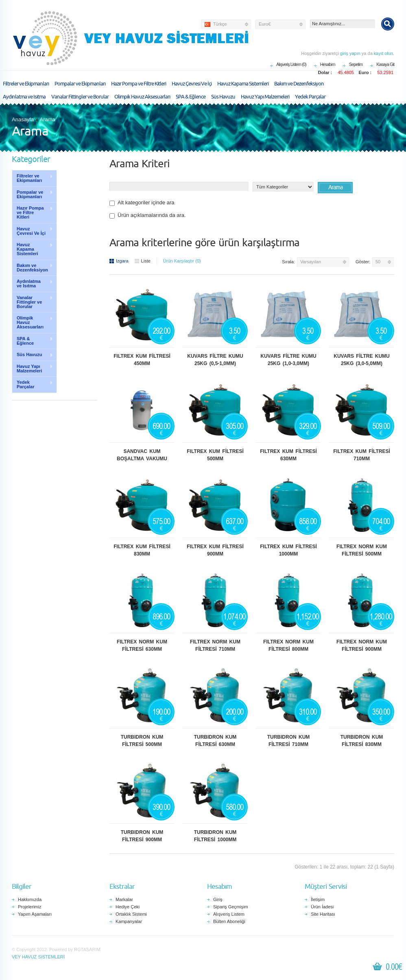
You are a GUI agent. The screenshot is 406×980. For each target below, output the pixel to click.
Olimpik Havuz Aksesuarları (142, 97)
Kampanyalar (129, 921)
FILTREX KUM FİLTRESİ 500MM (215, 455)
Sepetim (356, 64)
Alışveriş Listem (229, 914)
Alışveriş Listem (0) (291, 64)
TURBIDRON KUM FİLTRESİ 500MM (142, 741)
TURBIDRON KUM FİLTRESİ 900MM (142, 836)
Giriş (218, 899)
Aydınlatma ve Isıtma (24, 97)
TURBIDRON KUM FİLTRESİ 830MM (362, 741)
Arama (48, 119)
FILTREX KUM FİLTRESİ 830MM (142, 550)
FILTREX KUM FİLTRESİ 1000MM (288, 550)
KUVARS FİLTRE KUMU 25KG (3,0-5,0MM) (362, 360)
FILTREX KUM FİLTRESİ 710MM (362, 455)
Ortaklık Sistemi (131, 914)
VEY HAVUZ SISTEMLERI (38, 957)
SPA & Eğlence (191, 97)
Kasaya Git (385, 64)
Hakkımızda (30, 899)
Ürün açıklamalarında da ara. (148, 215)
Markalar (124, 899)
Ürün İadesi (322, 907)
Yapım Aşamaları (35, 914)
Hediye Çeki (128, 907)
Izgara (119, 261)
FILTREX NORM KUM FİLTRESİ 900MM (362, 645)
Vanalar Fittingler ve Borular (80, 97)
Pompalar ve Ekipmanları (80, 84)
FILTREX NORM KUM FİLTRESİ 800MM (288, 645)
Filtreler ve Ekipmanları (26, 84)
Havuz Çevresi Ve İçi (192, 84)
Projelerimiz (29, 907)
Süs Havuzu (223, 97)
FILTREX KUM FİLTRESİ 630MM (288, 455)
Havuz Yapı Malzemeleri (265, 97)
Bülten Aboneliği (229, 921)
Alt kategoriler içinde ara (142, 203)
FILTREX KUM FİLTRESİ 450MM (142, 360)
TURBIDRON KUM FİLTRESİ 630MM (215, 741)
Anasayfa (23, 119)
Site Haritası (323, 914)
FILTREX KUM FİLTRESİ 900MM (215, 550)
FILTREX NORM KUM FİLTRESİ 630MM (142, 645)
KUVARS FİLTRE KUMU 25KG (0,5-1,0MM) (215, 360)
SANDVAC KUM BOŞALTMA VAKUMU (142, 455)
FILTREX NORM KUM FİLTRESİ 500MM (362, 550)
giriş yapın (350, 53)
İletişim (318, 899)
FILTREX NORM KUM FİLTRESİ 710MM (215, 645)
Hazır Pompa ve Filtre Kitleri (139, 84)
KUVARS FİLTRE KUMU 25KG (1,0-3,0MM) (288, 360)
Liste (143, 261)
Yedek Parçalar (310, 97)
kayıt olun (383, 53)
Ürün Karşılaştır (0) (182, 261)
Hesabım (328, 64)
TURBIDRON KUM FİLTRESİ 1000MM (215, 836)
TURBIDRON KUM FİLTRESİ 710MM (289, 741)
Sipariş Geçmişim (231, 907)
